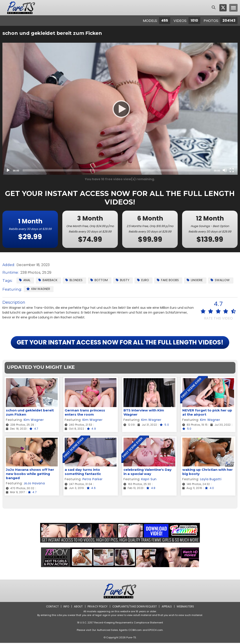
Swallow (223, 280)
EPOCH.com (156, 631)
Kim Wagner (38, 289)
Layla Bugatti (211, 480)
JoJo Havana (34, 485)
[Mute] (225, 170)
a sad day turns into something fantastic (83, 473)
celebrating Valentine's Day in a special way (148, 473)
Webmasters (186, 608)
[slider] (116, 170)
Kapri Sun (149, 480)
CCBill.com (135, 631)
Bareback (48, 280)
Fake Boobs (170, 280)
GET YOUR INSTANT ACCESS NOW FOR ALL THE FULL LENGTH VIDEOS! (120, 343)
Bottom (100, 280)
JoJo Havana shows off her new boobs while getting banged (30, 475)
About (78, 608)
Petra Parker (93, 480)
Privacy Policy (97, 608)
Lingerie (198, 280)
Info (65, 608)
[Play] (120, 109)
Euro (145, 280)
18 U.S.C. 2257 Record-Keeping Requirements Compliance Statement (120, 624)
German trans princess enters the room (85, 413)
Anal (25, 280)
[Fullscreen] (232, 170)
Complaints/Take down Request (135, 608)
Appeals (167, 608)
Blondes (74, 280)
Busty (124, 280)
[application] (120, 109)
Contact (51, 608)
